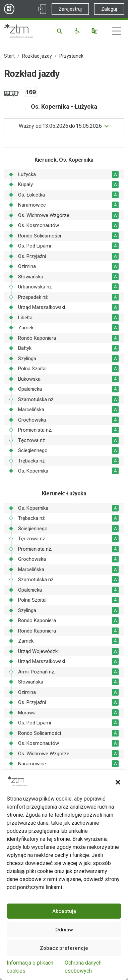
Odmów (64, 930)
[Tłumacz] (95, 31)
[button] (118, 781)
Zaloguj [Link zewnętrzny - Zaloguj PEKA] (109, 9)
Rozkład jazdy (37, 56)
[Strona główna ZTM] (19, 31)
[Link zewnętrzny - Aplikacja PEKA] (42, 9)
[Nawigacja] (116, 31)
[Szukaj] (61, 31)
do (60, 126)
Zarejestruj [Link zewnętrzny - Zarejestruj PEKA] (70, 9)
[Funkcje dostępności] (78, 31)
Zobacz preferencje (64, 948)
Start (9, 56)
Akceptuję (64, 911)
